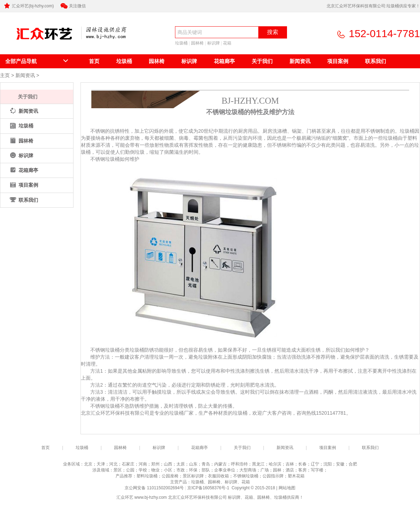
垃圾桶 (181, 43)
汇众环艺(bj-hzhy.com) (28, 6)
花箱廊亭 (224, 61)
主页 (5, 75)
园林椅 (197, 43)
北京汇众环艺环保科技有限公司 (38, 44)
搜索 (273, 32)
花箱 (227, 43)
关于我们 (262, 61)
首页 (94, 61)
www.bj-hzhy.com (150, 497)
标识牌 (213, 43)
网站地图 (287, 488)
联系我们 (376, 61)
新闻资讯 (300, 61)
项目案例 (338, 61)
